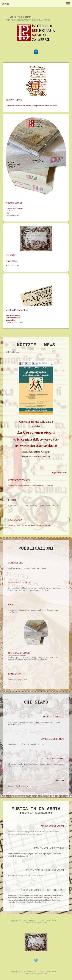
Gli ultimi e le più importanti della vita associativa (31, 106)
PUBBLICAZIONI (14, 203)
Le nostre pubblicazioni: (14, 209)
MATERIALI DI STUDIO (19, 653)
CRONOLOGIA (15, 520)
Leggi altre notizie (59, 473)
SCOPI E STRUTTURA (53, 717)
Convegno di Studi (50, 898)
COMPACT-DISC (16, 563)
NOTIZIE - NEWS (14, 100)
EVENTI (12, 500)
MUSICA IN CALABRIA (17, 310)
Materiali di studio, (13, 318)
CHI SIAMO (11, 255)
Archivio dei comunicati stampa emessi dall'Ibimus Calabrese (30, 486)
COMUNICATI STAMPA (19, 480)
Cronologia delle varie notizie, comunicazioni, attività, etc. (30, 525)
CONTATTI (59, 781)
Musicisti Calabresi (13, 316)
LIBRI (11, 605)
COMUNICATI (15, 674)
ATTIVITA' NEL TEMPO (53, 759)
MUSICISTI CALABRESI (52, 826)
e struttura (12, 261)
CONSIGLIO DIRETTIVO (52, 739)
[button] (68, 4)
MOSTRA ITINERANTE (19, 583)
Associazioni (10, 320)
